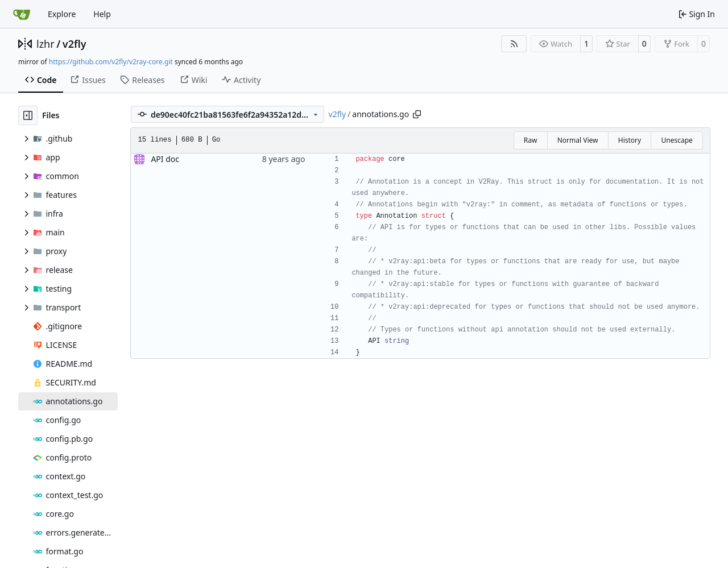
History (630, 140)
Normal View (578, 140)
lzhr (45, 44)
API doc (165, 159)
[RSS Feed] (514, 44)
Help (102, 14)
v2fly (75, 44)
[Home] (22, 14)
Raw (531, 140)
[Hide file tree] (28, 115)
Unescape (677, 140)
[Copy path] (417, 114)
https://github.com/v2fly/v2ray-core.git (111, 62)
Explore (62, 14)
